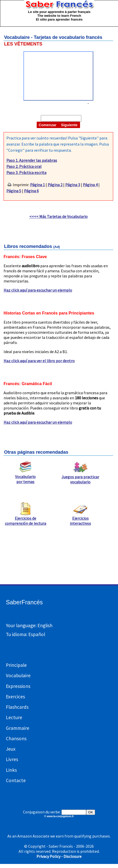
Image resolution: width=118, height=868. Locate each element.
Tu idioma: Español (25, 634)
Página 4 (90, 185)
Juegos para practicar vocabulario (80, 477)
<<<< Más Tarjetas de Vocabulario (58, 216)
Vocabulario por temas (25, 477)
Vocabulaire (18, 675)
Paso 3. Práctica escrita (26, 172)
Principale (16, 665)
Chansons (16, 738)
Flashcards (17, 707)
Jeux (11, 749)
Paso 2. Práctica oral (24, 166)
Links (11, 770)
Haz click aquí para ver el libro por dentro (39, 361)
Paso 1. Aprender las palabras (32, 160)
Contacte (16, 780)
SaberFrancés (24, 602)
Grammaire (18, 728)
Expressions (18, 686)
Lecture (14, 717)
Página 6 (31, 191)
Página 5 (14, 191)
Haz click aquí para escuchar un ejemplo (38, 290)
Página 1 (37, 185)
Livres (12, 759)
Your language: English (29, 625)
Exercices (15, 697)
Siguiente (69, 125)
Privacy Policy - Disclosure (59, 856)
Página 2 (55, 185)
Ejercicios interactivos (80, 519)
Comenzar (48, 125)
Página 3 (73, 185)
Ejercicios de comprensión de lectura (25, 519)
